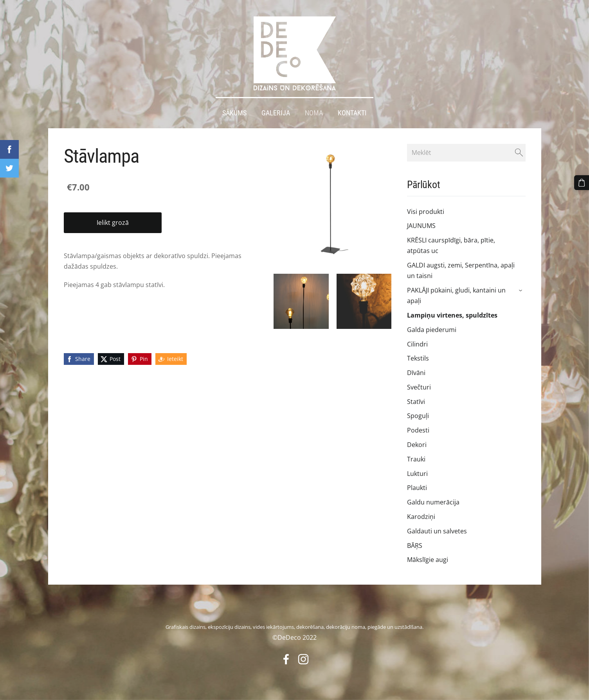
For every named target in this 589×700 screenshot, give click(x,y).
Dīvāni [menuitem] (416, 373)
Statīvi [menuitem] (416, 401)
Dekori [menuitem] (417, 445)
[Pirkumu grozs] (582, 183)
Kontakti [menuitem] (352, 113)
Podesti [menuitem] (418, 430)
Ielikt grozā (113, 223)
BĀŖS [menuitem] (415, 545)
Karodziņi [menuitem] (421, 517)
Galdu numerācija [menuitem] (433, 502)
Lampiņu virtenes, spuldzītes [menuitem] (452, 315)
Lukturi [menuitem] (417, 473)
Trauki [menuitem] (416, 459)
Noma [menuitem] (314, 113)
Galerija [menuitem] (276, 113)
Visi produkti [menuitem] (426, 211)
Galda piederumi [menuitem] (432, 329)
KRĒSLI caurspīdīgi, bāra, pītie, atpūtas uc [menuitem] (451, 245)
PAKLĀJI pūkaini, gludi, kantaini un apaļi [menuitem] (456, 295)
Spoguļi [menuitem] (418, 416)
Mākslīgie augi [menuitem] (428, 560)
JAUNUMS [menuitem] (421, 226)
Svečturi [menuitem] (419, 387)
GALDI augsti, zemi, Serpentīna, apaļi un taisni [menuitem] (461, 270)
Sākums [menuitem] (234, 113)
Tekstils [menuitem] (418, 358)
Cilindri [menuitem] (417, 344)
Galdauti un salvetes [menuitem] (437, 531)
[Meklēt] (466, 153)
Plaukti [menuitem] (417, 488)
